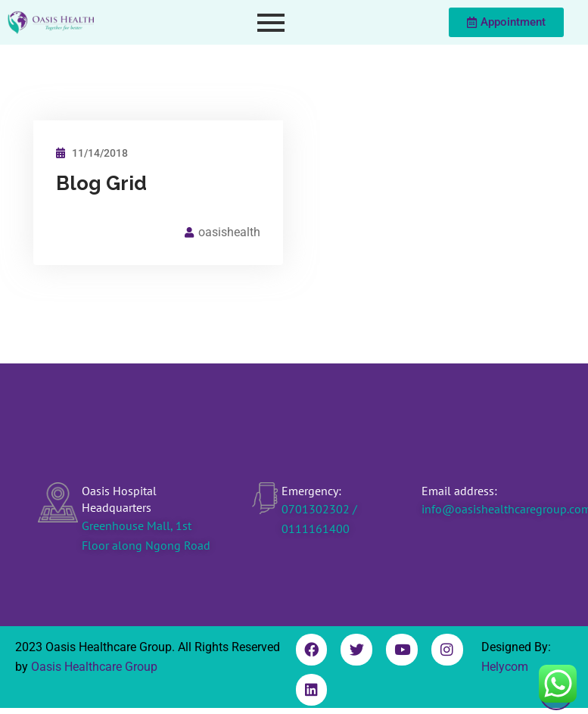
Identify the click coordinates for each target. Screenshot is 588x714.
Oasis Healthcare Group (94, 667)
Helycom (505, 667)
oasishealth (229, 232)
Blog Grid (101, 183)
